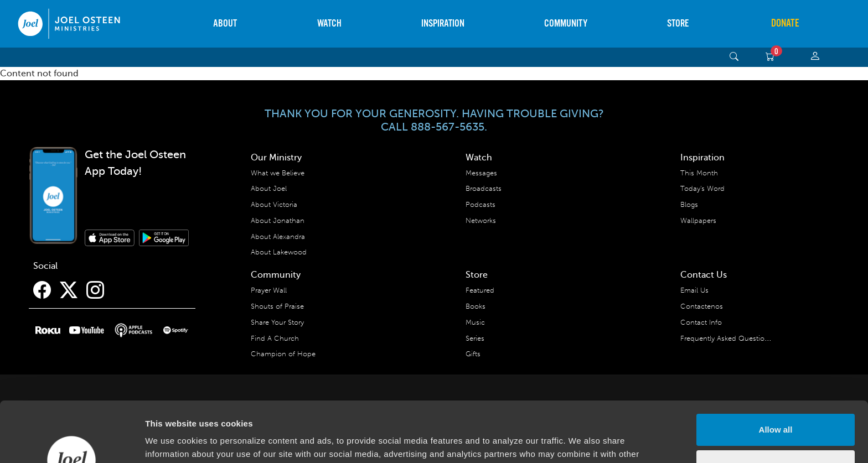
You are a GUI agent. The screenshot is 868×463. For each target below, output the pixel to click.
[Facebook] (42, 290)
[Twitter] (69, 290)
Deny (776, 409)
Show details (171, 441)
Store (678, 24)
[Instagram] (95, 290)
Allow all (776, 373)
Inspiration (443, 24)
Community (566, 24)
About (225, 24)
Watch (329, 24)
